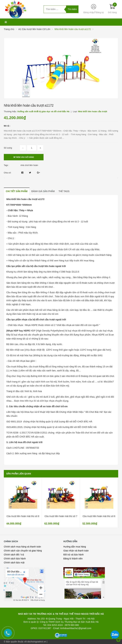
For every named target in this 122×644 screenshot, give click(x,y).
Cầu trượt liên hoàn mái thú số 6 (99, 516)
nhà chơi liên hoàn (29, 165)
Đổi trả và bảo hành (74, 555)
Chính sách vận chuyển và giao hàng (23, 551)
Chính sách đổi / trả (14, 555)
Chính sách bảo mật (14, 563)
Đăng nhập (89, 12)
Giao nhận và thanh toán (76, 551)
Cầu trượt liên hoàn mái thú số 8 (23, 516)
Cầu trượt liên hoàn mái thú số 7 (61, 516)
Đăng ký (100, 12)
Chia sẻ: (7, 173)
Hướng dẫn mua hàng (75, 547)
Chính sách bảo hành (15, 559)
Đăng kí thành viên (73, 559)
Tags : (7, 165)
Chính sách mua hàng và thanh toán (22, 547)
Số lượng (8, 148)
